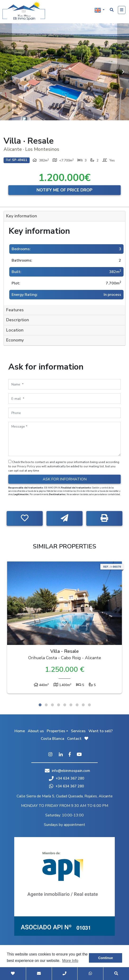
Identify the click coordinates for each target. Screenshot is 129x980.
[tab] (64, 216)
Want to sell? (101, 731)
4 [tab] (59, 705)
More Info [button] (70, 961)
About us (36, 731)
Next (123, 72)
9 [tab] (89, 705)
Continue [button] (106, 958)
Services (78, 731)
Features (15, 310)
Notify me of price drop (64, 190)
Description (18, 320)
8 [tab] (83, 705)
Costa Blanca (53, 739)
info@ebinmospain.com (71, 771)
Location (15, 330)
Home (20, 731)
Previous (6, 72)
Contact (74, 739)
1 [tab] (40, 705)
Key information (22, 216)
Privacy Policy (26, 466)
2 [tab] (46, 705)
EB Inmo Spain (24, 11)
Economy (15, 340)
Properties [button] (56, 731)
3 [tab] (52, 705)
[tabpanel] (64, 629)
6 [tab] (71, 705)
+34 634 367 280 (67, 778)
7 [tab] (77, 705)
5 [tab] (65, 705)
